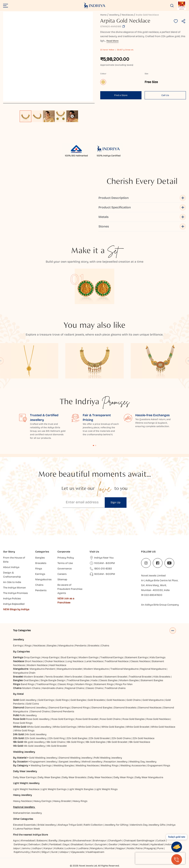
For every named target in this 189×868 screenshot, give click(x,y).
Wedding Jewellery (24, 752)
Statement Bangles (152, 680)
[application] (48, 56)
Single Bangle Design (53, 680)
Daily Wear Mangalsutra (149, 777)
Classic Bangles (108, 680)
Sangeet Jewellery (69, 762)
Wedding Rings (110, 766)
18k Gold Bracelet (117, 742)
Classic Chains (94, 688)
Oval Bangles (31, 680)
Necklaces (127, 15)
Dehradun (34, 844)
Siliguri (45, 852)
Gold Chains (134, 700)
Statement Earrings (136, 657)
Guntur (89, 844)
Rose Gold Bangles (134, 719)
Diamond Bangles (102, 708)
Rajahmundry (22, 852)
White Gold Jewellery (39, 727)
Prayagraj (150, 848)
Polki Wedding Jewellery (108, 758)
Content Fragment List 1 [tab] (93, 445)
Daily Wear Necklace (100, 777)
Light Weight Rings (106, 789)
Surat (54, 852)
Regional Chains (75, 688)
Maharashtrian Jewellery (27, 813)
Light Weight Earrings (54, 789)
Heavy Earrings (42, 801)
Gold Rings (62, 700)
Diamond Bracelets (125, 708)
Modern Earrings (89, 657)
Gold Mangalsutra (153, 700)
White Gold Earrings (65, 727)
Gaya (66, 844)
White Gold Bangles (113, 727)
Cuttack (161, 841)
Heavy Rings (80, 801)
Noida (130, 848)
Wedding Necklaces (87, 766)
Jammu (26, 848)
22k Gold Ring (57, 738)
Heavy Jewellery (22, 795)
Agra (16, 841)
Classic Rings (66, 684)
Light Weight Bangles (81, 789)
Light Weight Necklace (26, 789)
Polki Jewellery (28, 715)
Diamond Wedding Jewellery (75, 758)
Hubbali (144, 844)
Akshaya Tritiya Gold (70, 825)
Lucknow (70, 848)
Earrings (18, 646)
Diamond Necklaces (150, 708)
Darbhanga (20, 844)
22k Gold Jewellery (36, 738)
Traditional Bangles (78, 680)
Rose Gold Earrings (63, 719)
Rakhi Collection (93, 825)
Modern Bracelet (34, 677)
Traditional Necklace (117, 661)
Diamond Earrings (59, 708)
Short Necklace (34, 661)
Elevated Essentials (24, 825)
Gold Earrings (46, 700)
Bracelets (94, 646)
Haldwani (125, 844)
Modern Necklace (37, 665)
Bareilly (53, 841)
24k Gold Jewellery (36, 734)
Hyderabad (157, 844)
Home (103, 15)
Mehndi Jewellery (92, 762)
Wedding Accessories (133, 766)
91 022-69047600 (152, 595)
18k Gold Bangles (96, 742)
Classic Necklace (140, 661)
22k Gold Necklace (143, 738)
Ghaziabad (77, 844)
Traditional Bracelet (140, 677)
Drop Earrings (32, 657)
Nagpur (121, 848)
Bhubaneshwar (82, 841)
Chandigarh (115, 841)
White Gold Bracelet (138, 727)
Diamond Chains (40, 712)
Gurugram (101, 844)
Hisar (135, 844)
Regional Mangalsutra (153, 669)
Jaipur (17, 848)
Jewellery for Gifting (116, 825)
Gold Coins (33, 704)
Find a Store (121, 95)
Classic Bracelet (93, 677)
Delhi (45, 844)
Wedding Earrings (41, 766)
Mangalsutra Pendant (42, 669)
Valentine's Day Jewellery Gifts (148, 825)
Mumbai (110, 848)
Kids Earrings (158, 657)
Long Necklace (75, 661)
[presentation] (160, 858)
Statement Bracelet (116, 677)
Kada (94, 680)
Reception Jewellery (116, 762)
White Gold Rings (24, 731)
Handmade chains (53, 688)
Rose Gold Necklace (158, 719)
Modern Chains (31, 688)
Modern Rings (84, 684)
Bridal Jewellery (47, 825)
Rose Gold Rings (23, 723)
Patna (139, 848)
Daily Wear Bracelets (74, 777)
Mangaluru (97, 848)
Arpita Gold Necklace (147, 15)
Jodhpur (37, 848)
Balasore (42, 841)
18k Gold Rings (75, 742)
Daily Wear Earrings (25, 777)
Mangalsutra (66, 646)
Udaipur (64, 852)
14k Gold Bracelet (57, 746)
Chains (105, 646)
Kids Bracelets (162, 677)
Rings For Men (124, 684)
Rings (28, 646)
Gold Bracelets (96, 700)
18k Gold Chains (56, 742)
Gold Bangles (78, 700)
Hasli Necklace (58, 665)
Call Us (165, 95)
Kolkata (59, 848)
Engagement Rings (159, 766)
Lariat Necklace (94, 661)
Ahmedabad (28, 841)
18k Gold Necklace (140, 742)
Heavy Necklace (22, 801)
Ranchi (36, 852)
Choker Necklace (54, 661)
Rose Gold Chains (110, 719)
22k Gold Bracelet (99, 738)
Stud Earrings (69, 657)
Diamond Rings (81, 708)
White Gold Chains (89, 727)
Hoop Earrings (51, 657)
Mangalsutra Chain (24, 673)
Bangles (52, 646)
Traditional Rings (46, 684)
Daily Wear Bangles (49, 777)
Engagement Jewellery (44, 762)
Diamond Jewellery (36, 708)
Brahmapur (100, 841)
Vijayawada (77, 852)
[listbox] (49, 114)
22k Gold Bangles (77, 738)
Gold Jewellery (28, 700)
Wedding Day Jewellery (143, 762)
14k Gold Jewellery (34, 746)
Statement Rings (104, 684)
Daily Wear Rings (123, 777)
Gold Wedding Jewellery (43, 758)
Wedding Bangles (64, 766)
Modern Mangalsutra (96, 669)
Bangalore (65, 841)
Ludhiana (83, 848)
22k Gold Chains (121, 738)
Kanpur (48, 848)
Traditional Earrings (112, 657)
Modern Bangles (129, 680)
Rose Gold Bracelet (87, 719)
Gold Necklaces (116, 700)
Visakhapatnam (96, 852)
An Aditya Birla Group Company (160, 605)
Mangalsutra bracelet (69, 669)
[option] (25, 116)
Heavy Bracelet (62, 801)
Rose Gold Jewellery (38, 719)
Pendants (81, 646)
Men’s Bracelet (73, 677)
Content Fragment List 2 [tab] (95, 445)
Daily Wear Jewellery (25, 771)
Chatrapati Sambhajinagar (139, 841)
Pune (160, 848)
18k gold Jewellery (34, 742)
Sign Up (116, 502)
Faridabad (55, 844)
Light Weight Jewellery (26, 783)
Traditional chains (115, 688)
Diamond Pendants (63, 712)
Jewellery (114, 15)
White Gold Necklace (163, 727)
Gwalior (113, 844)
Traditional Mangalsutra (124, 669)
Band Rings (28, 684)
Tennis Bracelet (54, 677)
